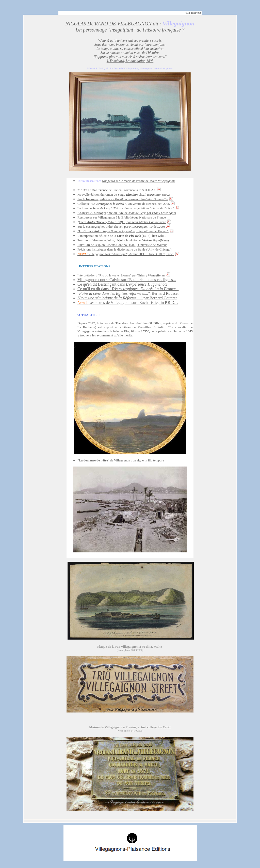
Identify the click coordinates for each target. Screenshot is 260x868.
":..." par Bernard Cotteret (127, 298)
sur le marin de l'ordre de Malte (139, 181)
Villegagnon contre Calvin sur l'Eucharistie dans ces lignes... (127, 280)
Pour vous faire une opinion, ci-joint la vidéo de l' (119, 240)
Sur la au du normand (123, 199)
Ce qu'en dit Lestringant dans (123, 284)
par (146, 222)
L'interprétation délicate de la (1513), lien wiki (121, 236)
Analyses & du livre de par (127, 213)
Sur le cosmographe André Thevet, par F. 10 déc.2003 (121, 227)
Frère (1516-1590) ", (103, 222)
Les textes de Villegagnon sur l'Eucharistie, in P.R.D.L (128, 303)
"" (123, 231)
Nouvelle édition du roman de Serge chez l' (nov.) (124, 195)
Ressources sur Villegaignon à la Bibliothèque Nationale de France (122, 217)
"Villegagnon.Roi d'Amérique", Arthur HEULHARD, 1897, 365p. (126, 254)
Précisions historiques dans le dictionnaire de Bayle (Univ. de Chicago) (124, 249)
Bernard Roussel (128, 293)
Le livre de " (125, 208)
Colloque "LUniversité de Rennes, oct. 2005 (124, 204)
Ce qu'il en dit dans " (128, 289)
